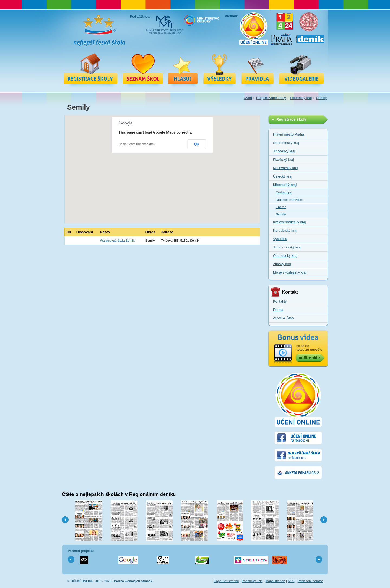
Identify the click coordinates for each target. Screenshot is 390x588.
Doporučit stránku (226, 581)
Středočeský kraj (286, 143)
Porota (278, 310)
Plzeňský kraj (283, 160)
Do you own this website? (137, 144)
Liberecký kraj (301, 98)
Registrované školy (143, 68)
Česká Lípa (284, 192)
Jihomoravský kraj (287, 247)
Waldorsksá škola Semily (117, 240)
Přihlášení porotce (310, 581)
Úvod (248, 98)
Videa (301, 68)
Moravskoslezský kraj (290, 272)
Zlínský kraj (282, 264)
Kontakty (280, 301)
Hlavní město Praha (288, 134)
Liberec (281, 207)
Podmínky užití (252, 581)
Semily (321, 98)
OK (197, 144)
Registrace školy (90, 68)
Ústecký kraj (283, 176)
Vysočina (280, 239)
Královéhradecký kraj (289, 222)
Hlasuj (183, 68)
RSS (291, 581)
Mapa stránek (275, 581)
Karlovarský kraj (285, 168)
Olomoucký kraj (285, 256)
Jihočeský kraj (284, 151)
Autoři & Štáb (283, 318)
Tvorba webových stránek (133, 581)
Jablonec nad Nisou (290, 200)
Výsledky (220, 68)
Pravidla (258, 68)
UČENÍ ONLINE (82, 581)
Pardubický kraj (285, 230)
